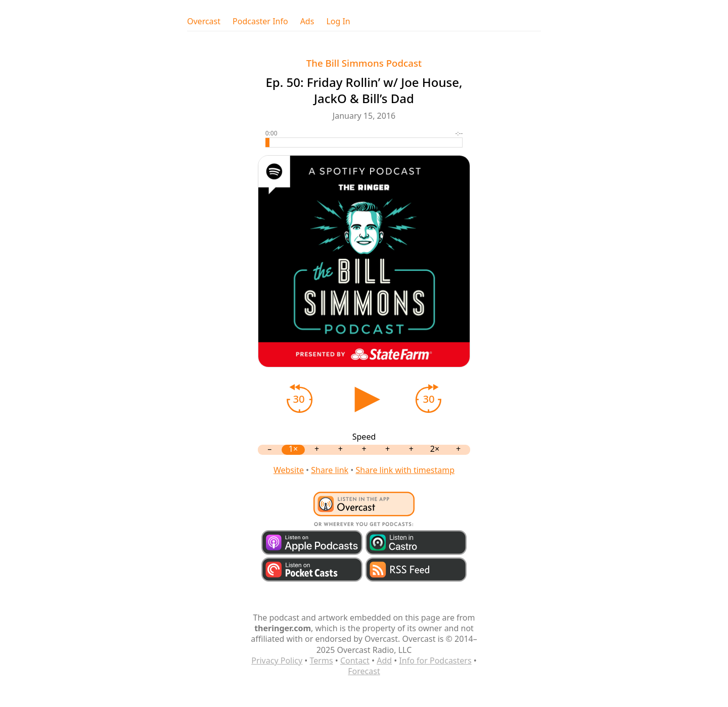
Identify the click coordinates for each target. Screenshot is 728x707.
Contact (355, 661)
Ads (307, 21)
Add (384, 661)
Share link (330, 470)
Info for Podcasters (435, 661)
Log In (338, 21)
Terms (322, 661)
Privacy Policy (277, 661)
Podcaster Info (260, 21)
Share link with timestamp (405, 470)
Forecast (364, 671)
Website (289, 470)
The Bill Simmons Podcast (364, 63)
